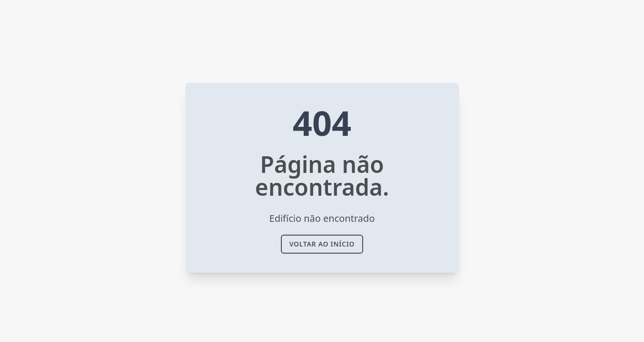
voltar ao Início (322, 244)
